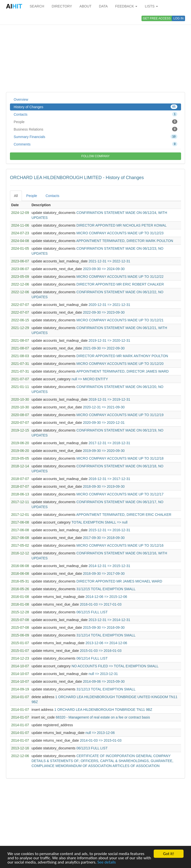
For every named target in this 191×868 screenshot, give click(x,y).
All (16, 196)
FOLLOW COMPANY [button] (95, 156)
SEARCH (37, 6)
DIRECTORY (62, 6)
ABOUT (86, 6)
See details (107, 862)
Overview (21, 99)
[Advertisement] (95, 52)
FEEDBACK (126, 6)
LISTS (151, 6)
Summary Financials (95, 137)
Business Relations (95, 129)
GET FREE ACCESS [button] (157, 18)
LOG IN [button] (178, 18)
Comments (95, 144)
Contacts (95, 114)
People (95, 122)
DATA (103, 6)
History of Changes (95, 107)
